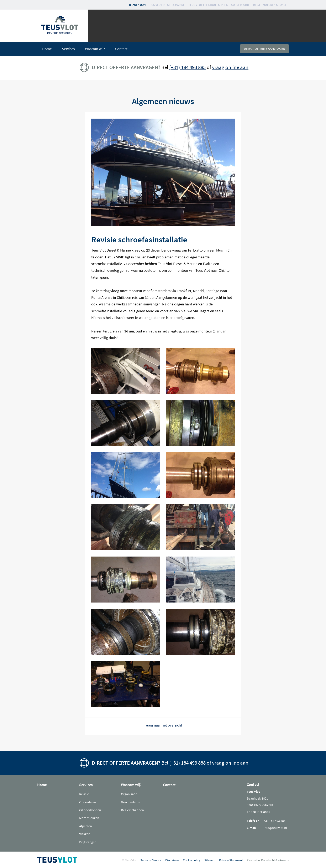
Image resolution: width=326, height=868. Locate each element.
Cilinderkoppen (90, 810)
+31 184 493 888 (275, 821)
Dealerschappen (132, 810)
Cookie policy (192, 860)
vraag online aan (230, 67)
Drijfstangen (88, 842)
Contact (121, 49)
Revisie (84, 794)
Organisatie (129, 794)
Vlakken (85, 834)
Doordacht (268, 860)
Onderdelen (88, 802)
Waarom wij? (95, 49)
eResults (283, 860)
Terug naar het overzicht (163, 725)
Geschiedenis (130, 802)
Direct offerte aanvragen (264, 48)
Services (68, 49)
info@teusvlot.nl (275, 828)
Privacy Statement (231, 860)
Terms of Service (151, 860)
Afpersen (86, 826)
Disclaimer (172, 860)
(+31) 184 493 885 (187, 67)
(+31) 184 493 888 (187, 763)
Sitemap (210, 860)
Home (47, 49)
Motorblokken (89, 818)
